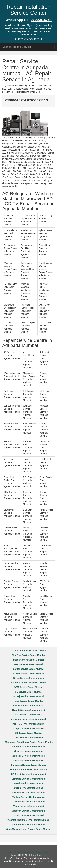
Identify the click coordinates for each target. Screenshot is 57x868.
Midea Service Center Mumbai (28, 751)
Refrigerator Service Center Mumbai (28, 770)
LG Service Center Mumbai (28, 733)
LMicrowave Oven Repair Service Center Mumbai (28, 742)
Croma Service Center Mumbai (28, 674)
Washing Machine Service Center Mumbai (28, 820)
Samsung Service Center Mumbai (29, 779)
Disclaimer (29, 852)
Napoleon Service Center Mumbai (28, 756)
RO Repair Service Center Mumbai (28, 774)
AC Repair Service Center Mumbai (28, 651)
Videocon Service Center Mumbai (28, 811)
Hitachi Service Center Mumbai (28, 706)
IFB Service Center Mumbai (28, 715)
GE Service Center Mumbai (28, 692)
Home (10, 852)
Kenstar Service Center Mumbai (28, 724)
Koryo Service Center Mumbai (28, 728)
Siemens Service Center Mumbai (28, 792)
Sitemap (19, 852)
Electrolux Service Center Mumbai (28, 683)
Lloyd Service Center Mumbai (28, 738)
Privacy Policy (43, 852)
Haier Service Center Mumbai (29, 701)
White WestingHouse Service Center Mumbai (29, 829)
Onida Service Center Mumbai (28, 760)
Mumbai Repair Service (17, 47)
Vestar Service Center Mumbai (28, 806)
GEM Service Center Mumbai (28, 687)
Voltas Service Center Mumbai (29, 815)
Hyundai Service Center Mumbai (29, 710)
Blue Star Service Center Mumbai (28, 655)
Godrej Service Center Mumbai (29, 696)
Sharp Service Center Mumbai (28, 788)
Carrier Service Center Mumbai (28, 669)
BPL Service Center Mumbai (28, 664)
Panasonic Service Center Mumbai (28, 765)
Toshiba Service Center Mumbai (28, 797)
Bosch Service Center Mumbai (29, 660)
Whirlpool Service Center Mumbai (28, 747)
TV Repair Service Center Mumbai (28, 802)
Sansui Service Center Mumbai (28, 783)
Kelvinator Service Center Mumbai (28, 719)
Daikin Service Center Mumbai (28, 678)
